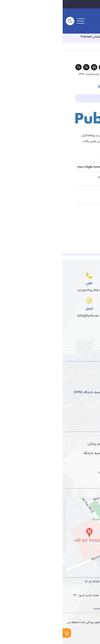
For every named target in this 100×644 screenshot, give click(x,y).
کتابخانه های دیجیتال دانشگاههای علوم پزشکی (61, 444)
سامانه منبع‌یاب (82, 383)
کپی (66, 167)
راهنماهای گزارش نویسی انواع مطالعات (66, 472)
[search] (7, 21)
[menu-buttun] (18, 21)
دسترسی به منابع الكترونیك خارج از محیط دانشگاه (59, 453)
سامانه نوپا (85, 373)
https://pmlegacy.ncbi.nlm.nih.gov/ (62, 153)
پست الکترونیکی (81, 421)
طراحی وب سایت (87, 635)
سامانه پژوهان (83, 411)
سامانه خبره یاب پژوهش (76, 402)
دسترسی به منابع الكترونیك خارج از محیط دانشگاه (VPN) (54, 392)
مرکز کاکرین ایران (81, 463)
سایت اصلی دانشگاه (80, 4)
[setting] (4, 633)
